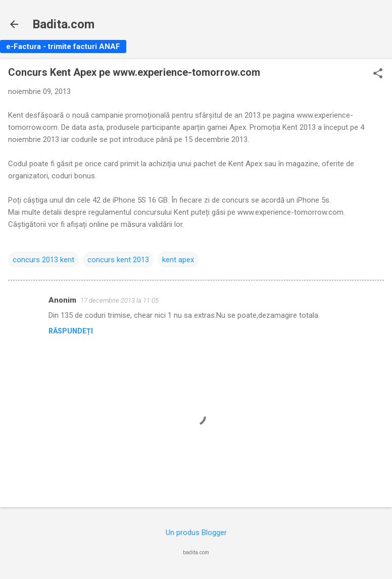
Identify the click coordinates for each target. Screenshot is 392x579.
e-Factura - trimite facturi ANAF (63, 46)
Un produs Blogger (196, 533)
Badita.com (63, 24)
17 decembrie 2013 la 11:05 (119, 300)
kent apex (178, 260)
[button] (378, 74)
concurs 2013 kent (43, 260)
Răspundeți (71, 331)
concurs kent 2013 (118, 260)
